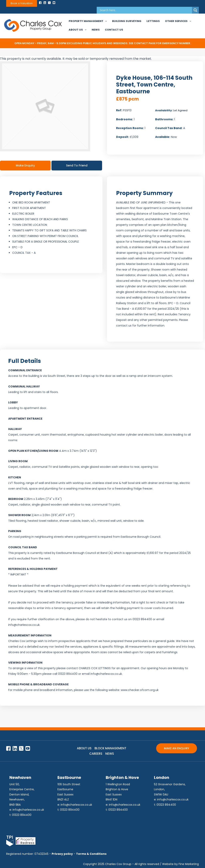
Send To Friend (77, 165)
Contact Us (114, 30)
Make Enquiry (25, 165)
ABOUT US (84, 748)
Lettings (153, 21)
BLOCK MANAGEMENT (110, 748)
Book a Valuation (22, 3)
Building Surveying (127, 21)
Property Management (88, 21)
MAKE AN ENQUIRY (177, 748)
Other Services (178, 21)
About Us (78, 30)
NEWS (110, 754)
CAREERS (96, 754)
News (96, 30)
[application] (105, 21)
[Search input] (145, 10)
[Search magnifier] (195, 10)
